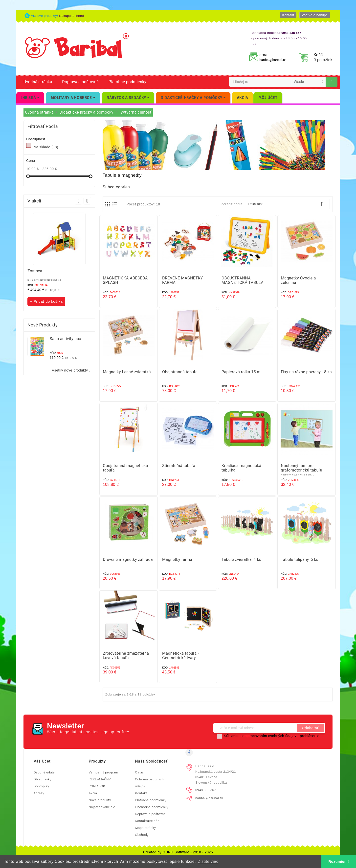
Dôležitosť (288, 204)
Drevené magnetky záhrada (128, 559)
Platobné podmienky (127, 82)
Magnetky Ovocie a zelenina (298, 280)
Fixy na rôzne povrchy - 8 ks (306, 372)
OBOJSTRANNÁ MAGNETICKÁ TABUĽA (243, 280)
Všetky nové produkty (72, 370)
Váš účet (42, 761)
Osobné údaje (44, 772)
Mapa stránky (145, 828)
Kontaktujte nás (147, 821)
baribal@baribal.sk (273, 60)
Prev (78, 201)
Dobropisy (41, 786)
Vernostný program (103, 772)
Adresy (39, 793)
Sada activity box (65, 339)
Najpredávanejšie (102, 807)
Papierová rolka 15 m (241, 372)
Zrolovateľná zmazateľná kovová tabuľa (126, 656)
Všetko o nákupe (315, 15)
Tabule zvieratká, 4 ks (241, 559)
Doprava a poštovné (80, 82)
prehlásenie (310, 736)
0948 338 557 (206, 790)
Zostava (35, 271)
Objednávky (43, 779)
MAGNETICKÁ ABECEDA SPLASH (125, 280)
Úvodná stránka (38, 82)
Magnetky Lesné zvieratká (127, 372)
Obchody (142, 835)
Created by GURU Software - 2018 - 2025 (178, 852)
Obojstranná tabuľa (180, 372)
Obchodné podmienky (152, 807)
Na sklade (46, 147)
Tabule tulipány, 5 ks (300, 559)
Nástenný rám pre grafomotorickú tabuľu (301, 468)
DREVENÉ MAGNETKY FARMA (183, 280)
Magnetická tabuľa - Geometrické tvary (181, 656)
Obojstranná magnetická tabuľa (125, 468)
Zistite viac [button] (208, 861)
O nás (139, 772)
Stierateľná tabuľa (179, 466)
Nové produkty (100, 800)
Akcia (93, 793)
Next (87, 201)
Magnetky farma (177, 559)
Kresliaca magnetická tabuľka (241, 468)
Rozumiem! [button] (339, 862)
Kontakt (288, 15)
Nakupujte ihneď (72, 16)
